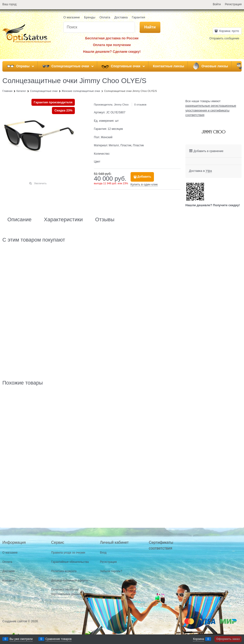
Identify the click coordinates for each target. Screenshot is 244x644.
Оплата (105, 17)
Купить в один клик (144, 184)
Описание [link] (19, 220)
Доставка (121, 17)
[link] (209, 171)
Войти (217, 4)
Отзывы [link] (105, 220)
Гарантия (138, 17)
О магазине (72, 17)
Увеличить (40, 183)
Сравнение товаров (59, 639)
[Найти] (150, 27)
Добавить (144, 177)
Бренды (90, 17)
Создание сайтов (15, 621)
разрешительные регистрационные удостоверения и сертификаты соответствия (211, 110)
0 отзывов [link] (140, 105)
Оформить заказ (228, 639)
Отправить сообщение (224, 38)
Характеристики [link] (63, 220)
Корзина (198, 639)
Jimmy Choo (121, 105)
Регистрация (233, 4)
